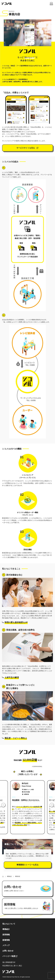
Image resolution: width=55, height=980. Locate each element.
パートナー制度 (9, 956)
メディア (6, 945)
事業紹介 (6, 929)
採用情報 (6, 935)
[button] (3, 805)
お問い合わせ (8, 951)
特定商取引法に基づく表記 (12, 966)
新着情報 (6, 940)
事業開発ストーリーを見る (28, 865)
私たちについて (9, 924)
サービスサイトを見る (28, 148)
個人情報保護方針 (9, 962)
